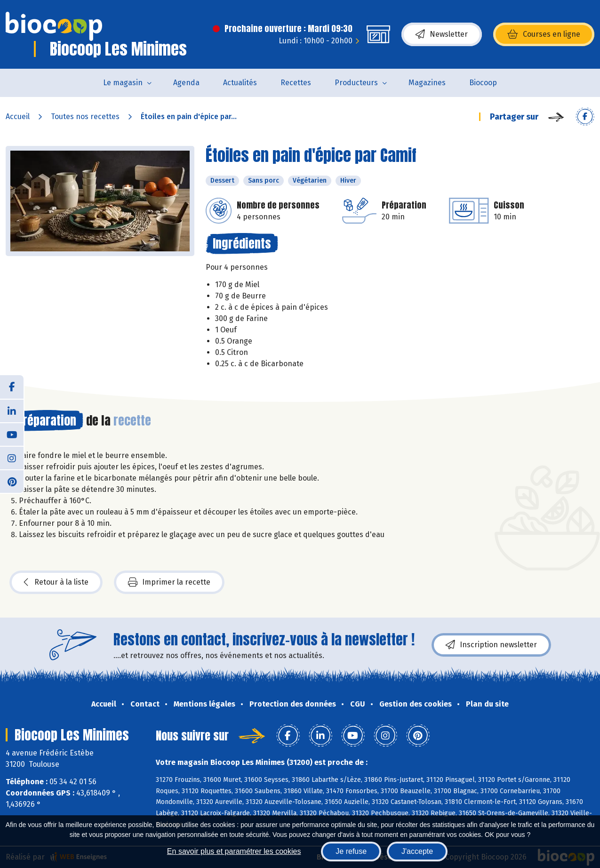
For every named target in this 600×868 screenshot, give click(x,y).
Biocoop (483, 83)
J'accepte (417, 851)
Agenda (186, 83)
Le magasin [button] (123, 83)
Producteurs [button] (356, 83)
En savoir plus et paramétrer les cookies (234, 851)
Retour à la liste (56, 582)
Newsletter (442, 34)
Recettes (296, 83)
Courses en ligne (544, 34)
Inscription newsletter (491, 645)
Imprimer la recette (169, 582)
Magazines (427, 83)
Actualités (240, 83)
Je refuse (351, 851)
